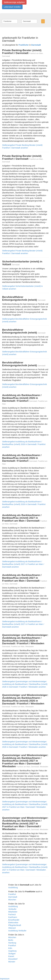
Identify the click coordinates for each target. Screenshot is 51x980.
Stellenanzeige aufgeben (14, 2)
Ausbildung (13, 888)
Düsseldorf (13, 959)
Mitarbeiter (13, 912)
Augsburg (12, 951)
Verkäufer (12, 909)
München (12, 900)
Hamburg (12, 943)
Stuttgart (12, 954)
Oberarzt (12, 928)
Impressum (5, 979)
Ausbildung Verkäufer (17, 931)
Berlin (11, 940)
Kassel (11, 956)
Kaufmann (13, 917)
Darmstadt (13, 897)
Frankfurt (12, 894)
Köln (10, 948)
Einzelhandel (14, 920)
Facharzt (12, 914)
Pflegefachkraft (15, 925)
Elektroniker (13, 923)
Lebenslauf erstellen (12, 7)
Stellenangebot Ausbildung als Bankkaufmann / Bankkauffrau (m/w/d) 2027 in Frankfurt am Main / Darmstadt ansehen (23, 564)
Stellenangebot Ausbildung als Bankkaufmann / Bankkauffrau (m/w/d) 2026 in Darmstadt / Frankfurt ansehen (24, 444)
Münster (12, 962)
